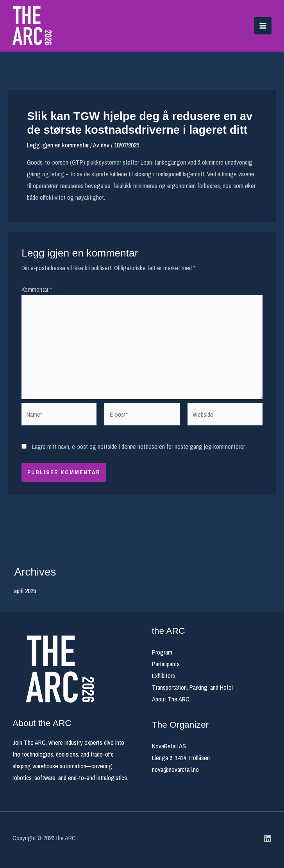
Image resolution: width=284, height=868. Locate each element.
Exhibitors (163, 676)
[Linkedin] (268, 839)
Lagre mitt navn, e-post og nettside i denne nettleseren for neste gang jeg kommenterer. (139, 447)
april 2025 (25, 591)
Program (162, 652)
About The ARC (171, 699)
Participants (166, 664)
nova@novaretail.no (175, 769)
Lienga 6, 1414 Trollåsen (181, 758)
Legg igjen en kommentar (58, 145)
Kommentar (37, 289)
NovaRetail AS (169, 746)
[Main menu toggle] (263, 26)
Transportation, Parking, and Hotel (192, 687)
